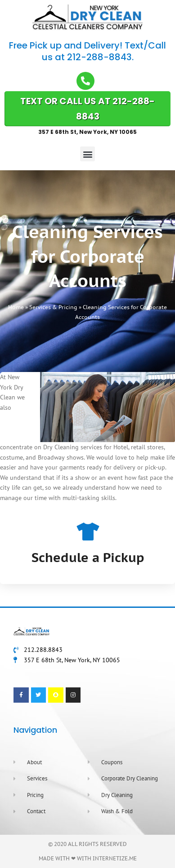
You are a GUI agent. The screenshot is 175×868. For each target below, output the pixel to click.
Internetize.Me (115, 858)
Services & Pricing (53, 307)
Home (16, 307)
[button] (87, 154)
